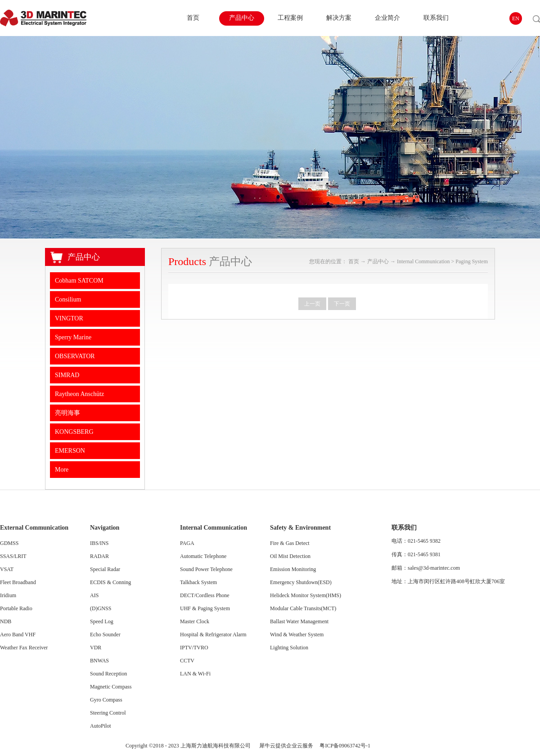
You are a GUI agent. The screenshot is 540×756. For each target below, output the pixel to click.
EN (516, 18)
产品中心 (378, 261)
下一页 (342, 304)
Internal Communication (423, 261)
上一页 (312, 304)
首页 (193, 18)
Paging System (472, 261)
